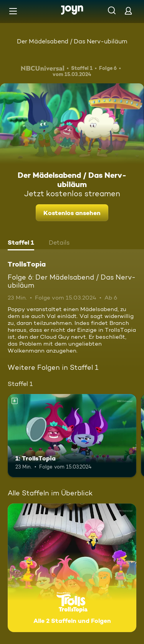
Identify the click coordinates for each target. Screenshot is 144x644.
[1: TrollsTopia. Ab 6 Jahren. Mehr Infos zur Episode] (72, 436)
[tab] (21, 243)
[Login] (128, 11)
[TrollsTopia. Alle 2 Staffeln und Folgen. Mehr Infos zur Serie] (72, 568)
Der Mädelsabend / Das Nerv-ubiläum (72, 41)
